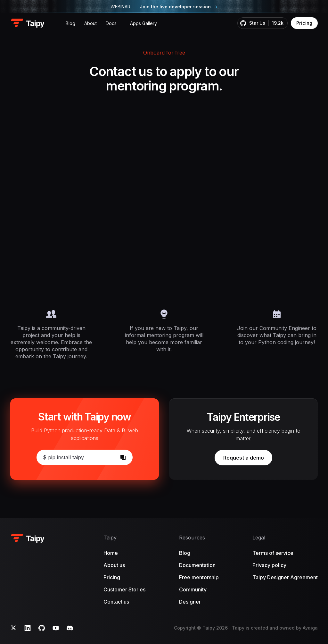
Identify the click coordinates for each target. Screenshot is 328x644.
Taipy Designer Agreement (285, 577)
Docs (111, 23)
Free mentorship (199, 577)
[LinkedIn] (28, 628)
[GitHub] (42, 628)
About (90, 23)
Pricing (304, 23)
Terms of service (273, 553)
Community (193, 589)
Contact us (116, 602)
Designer (190, 602)
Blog (70, 23)
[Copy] (123, 457)
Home (111, 553)
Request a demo (248, 459)
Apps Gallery (143, 23)
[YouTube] (56, 628)
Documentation (197, 565)
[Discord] (70, 628)
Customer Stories (124, 589)
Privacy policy (269, 565)
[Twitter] (13, 628)
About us (114, 565)
